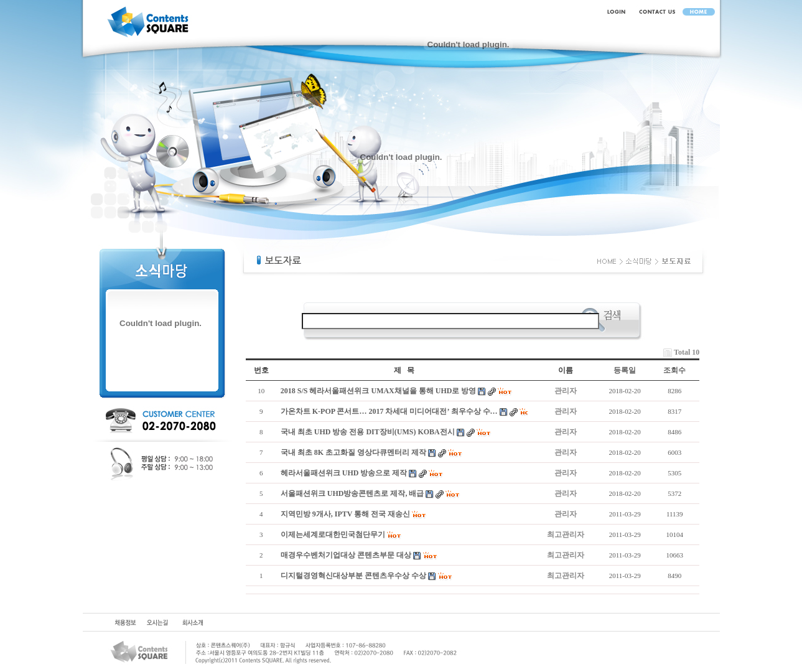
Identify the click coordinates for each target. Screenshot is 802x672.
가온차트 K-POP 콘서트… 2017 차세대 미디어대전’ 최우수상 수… (389, 411)
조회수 (674, 370)
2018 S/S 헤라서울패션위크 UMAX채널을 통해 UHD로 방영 (379, 391)
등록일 (625, 370)
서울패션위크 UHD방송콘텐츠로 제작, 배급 (352, 493)
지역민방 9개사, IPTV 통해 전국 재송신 (345, 514)
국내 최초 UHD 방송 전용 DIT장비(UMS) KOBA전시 (368, 432)
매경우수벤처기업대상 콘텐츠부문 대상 (346, 555)
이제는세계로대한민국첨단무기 (333, 534)
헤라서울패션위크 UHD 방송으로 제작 (344, 473)
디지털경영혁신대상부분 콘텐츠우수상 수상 (353, 576)
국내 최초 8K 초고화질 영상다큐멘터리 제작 (353, 452)
